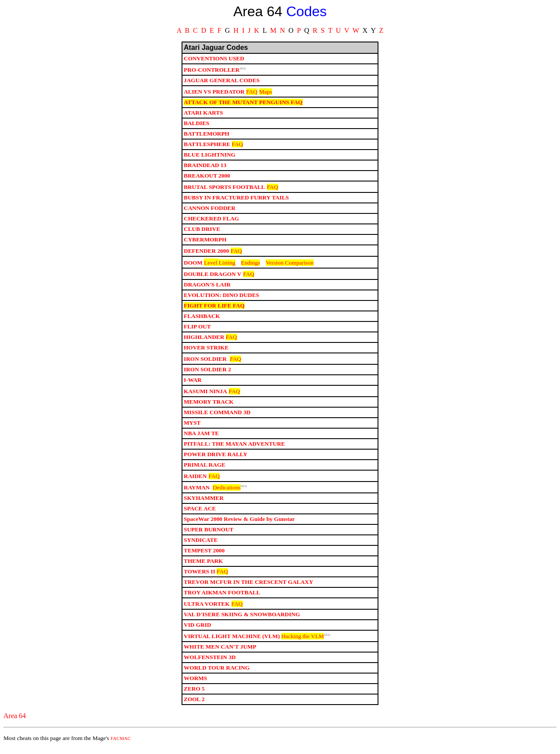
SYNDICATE (201, 544)
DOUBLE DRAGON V (213, 277)
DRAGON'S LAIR (207, 287)
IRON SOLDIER (206, 361)
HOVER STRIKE (206, 350)
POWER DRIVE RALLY (215, 457)
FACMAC (121, 744)
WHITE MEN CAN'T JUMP (220, 652)
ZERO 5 (194, 694)
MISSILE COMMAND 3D (217, 415)
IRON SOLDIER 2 (207, 372)
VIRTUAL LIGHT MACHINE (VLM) (232, 641)
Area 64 (15, 721)
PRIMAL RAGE (205, 467)
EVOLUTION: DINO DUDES (221, 298)
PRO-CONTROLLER (212, 71)
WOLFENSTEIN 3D (210, 662)
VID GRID (198, 629)
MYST (192, 425)
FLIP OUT (197, 329)
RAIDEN (195, 479)
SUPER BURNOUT (209, 533)
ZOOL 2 (194, 704)
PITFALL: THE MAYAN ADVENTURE (234, 446)
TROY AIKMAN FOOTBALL (222, 596)
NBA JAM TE (201, 436)
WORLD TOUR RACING (217, 673)
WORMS (195, 683)
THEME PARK (203, 565)
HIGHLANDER (204, 340)
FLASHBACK (202, 319)
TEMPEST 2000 (204, 554)
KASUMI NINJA (205, 394)
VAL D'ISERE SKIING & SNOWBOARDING (242, 618)
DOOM (193, 265)
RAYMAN (197, 491)
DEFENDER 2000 (206, 252)
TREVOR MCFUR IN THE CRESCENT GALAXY (248, 586)
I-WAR (193, 382)
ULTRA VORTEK (207, 608)
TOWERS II (199, 575)
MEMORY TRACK (209, 404)
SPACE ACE (200, 512)
